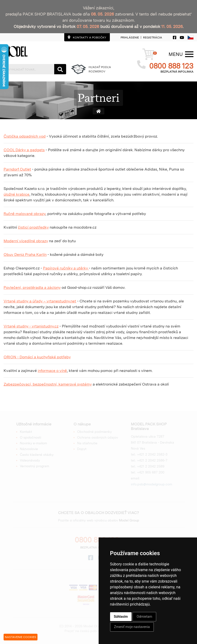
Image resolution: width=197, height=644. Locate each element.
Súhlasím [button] (121, 617)
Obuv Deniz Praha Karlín (25, 255)
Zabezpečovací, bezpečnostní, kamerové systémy (48, 384)
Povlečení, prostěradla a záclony (32, 287)
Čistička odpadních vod (25, 136)
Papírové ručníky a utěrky (66, 268)
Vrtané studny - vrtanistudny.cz (31, 326)
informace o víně (52, 371)
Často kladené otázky (37, 455)
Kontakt (26, 432)
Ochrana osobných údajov (98, 437)
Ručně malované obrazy (24, 214)
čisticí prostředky (33, 227)
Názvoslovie (29, 449)
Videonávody (30, 460)
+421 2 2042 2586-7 (152, 460)
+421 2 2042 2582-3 (152, 454)
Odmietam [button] (144, 617)
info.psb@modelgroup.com (152, 484)
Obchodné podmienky (94, 432)
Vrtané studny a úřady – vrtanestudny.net (40, 301)
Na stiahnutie (87, 443)
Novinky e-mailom (33, 443)
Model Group (129, 520)
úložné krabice (16, 194)
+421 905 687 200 (151, 472)
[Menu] (176, 54)
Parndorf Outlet (17, 169)
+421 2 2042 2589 (151, 466)
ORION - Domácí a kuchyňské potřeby (37, 357)
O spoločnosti (30, 437)
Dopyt (82, 449)
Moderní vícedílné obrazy (26, 241)
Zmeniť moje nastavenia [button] (132, 627)
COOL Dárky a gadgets (24, 150)
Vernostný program (35, 466)
